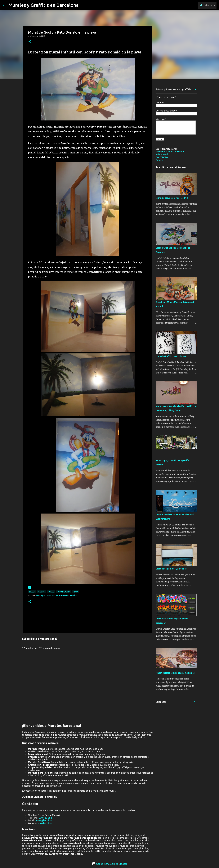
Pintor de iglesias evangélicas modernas (175, 673)
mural (51, 592)
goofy (41, 592)
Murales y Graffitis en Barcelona (44, 5)
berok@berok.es (44, 820)
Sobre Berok (162, 154)
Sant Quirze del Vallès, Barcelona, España (56, 595)
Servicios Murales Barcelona (170, 152)
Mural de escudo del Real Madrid (172, 198)
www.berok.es (45, 823)
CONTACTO (162, 157)
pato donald (63, 592)
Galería (159, 160)
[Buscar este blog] (201, 5)
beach (32, 592)
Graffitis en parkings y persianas (171, 569)
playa (76, 592)
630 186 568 (45, 818)
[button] (30, 42)
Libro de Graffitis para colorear (171, 356)
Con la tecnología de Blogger (110, 864)
